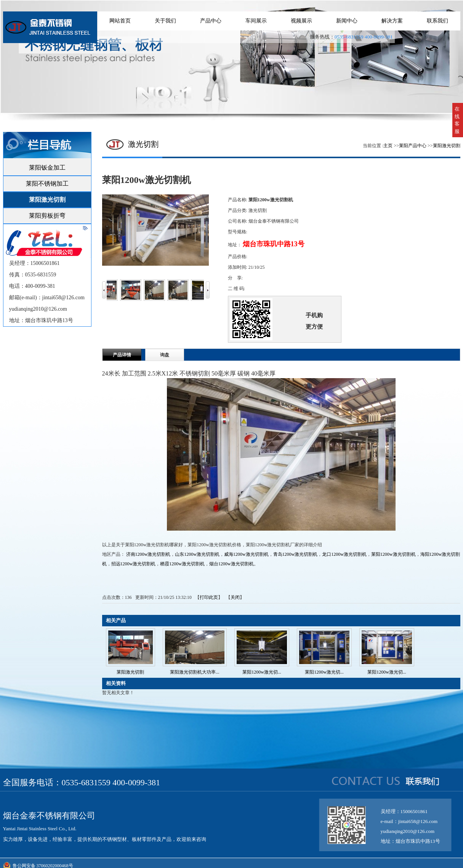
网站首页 (120, 21)
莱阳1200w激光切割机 (393, 554)
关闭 (235, 597)
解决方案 (392, 21)
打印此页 (209, 597)
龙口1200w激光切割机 (344, 554)
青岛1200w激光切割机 (296, 554)
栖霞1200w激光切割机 (182, 564)
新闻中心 (347, 21)
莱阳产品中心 (413, 146)
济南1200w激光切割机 (148, 554)
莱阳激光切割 (447, 146)
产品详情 (122, 355)
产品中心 (211, 21)
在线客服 (457, 120)
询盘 (165, 355)
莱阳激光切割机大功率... (195, 672)
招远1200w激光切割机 (134, 564)
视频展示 (301, 21)
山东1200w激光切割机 (197, 554)
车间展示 (256, 21)
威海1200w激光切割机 (246, 554)
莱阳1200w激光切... (262, 672)
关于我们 (165, 21)
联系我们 (437, 21)
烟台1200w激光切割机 (231, 564)
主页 (388, 146)
